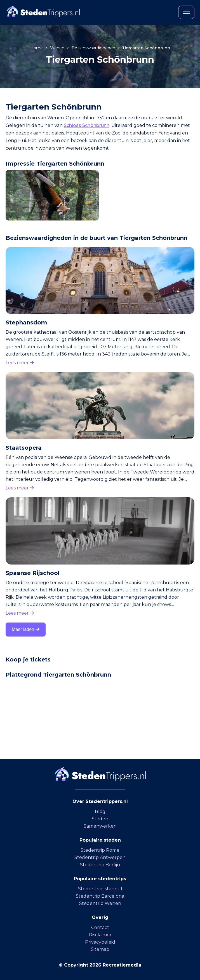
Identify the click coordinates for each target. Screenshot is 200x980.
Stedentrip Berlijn (100, 865)
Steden (100, 819)
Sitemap (100, 949)
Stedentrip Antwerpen (100, 857)
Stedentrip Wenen (100, 903)
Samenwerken (100, 826)
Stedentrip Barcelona (100, 896)
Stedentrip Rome (100, 850)
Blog (100, 811)
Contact (100, 927)
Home (37, 48)
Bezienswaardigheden (94, 48)
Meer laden (26, 629)
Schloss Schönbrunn (87, 125)
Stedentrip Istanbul (100, 889)
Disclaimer (100, 935)
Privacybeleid (100, 942)
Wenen (58, 48)
